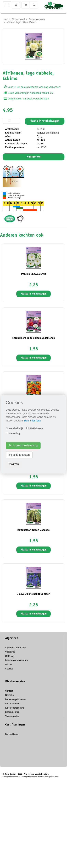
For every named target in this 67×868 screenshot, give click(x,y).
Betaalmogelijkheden (16, 699)
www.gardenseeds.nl (11, 777)
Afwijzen (14, 464)
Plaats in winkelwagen (45, 121)
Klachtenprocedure (15, 708)
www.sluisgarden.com (49, 777)
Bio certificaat (12, 734)
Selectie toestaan (19, 455)
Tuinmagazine (12, 716)
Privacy (9, 665)
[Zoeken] (16, 5)
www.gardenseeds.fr (30, 777)
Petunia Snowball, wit (33, 274)
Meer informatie (32, 421)
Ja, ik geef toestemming (23, 445)
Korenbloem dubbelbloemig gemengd (33, 338)
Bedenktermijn (12, 712)
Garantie (9, 695)
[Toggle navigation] (7, 5)
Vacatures (10, 652)
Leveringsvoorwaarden (16, 660)
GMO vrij (10, 656)
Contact (9, 691)
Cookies (9, 669)
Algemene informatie (15, 648)
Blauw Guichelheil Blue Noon (33, 594)
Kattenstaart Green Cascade (33, 530)
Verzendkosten (13, 703)
